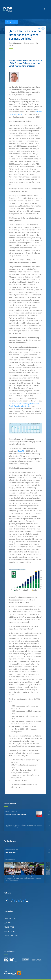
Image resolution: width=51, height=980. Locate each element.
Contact (8, 923)
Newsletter (9, 927)
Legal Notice (9, 918)
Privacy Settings (11, 935)
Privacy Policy (10, 931)
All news (11, 22)
